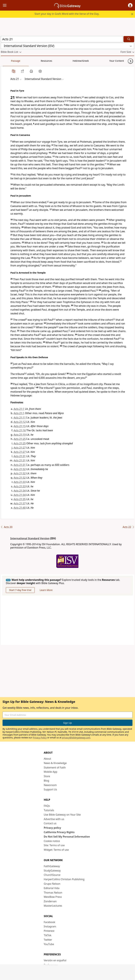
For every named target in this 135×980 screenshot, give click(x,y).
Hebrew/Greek (42, 61)
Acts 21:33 (20, 482)
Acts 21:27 (20, 448)
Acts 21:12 (20, 422)
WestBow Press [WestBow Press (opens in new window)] (53, 897)
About (47, 759)
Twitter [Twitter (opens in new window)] (48, 940)
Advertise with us (54, 819)
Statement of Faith (55, 767)
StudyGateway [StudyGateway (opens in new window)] (52, 871)
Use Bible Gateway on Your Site (62, 815)
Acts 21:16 (20, 430)
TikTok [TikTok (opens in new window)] (48, 935)
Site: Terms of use (54, 845)
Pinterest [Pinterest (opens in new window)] (49, 931)
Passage (8, 61)
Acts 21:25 (20, 439)
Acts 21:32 (20, 469)
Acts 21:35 (20, 499)
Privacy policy (52, 828)
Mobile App (51, 772)
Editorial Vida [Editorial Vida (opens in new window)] (52, 888)
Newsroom (50, 785)
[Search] (129, 39)
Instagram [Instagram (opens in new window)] (50, 926)
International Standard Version (30, 538)
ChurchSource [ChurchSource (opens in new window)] (52, 875)
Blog (47, 781)
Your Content (63, 61)
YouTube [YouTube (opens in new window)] (49, 944)
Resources (23, 61)
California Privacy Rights (59, 832)
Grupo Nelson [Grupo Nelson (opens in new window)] (52, 884)
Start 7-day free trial (20, 590)
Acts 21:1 (19, 409)
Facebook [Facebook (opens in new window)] (50, 922)
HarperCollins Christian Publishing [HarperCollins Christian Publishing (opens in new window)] (64, 879)
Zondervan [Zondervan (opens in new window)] (50, 901)
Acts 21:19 (20, 435)
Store (47, 776)
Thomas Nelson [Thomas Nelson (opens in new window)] (53, 893)
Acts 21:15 (20, 426)
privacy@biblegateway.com (76, 738)
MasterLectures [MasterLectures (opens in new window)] (53, 906)
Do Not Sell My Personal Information (67, 837)
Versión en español (55, 960)
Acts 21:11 (20, 418)
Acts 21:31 (20, 456)
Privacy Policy (40, 738)
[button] (130, 5)
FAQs (47, 806)
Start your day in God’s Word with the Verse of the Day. (67, 14)
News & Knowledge (55, 763)
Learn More (46, 590)
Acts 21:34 (20, 491)
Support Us (50, 789)
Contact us (50, 823)
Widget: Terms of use (56, 850)
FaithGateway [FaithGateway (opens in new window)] (52, 866)
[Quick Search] (62, 39)
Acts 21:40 (20, 508)
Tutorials (49, 810)
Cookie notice (52, 841)
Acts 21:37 (20, 503)
